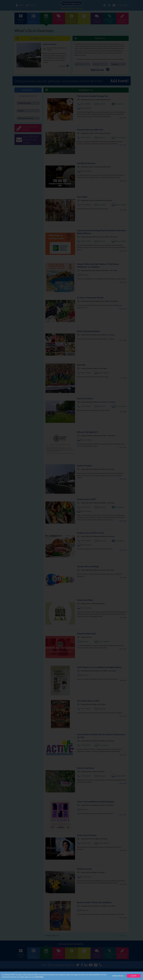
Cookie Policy (39, 977)
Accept (134, 976)
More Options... (118, 976)
